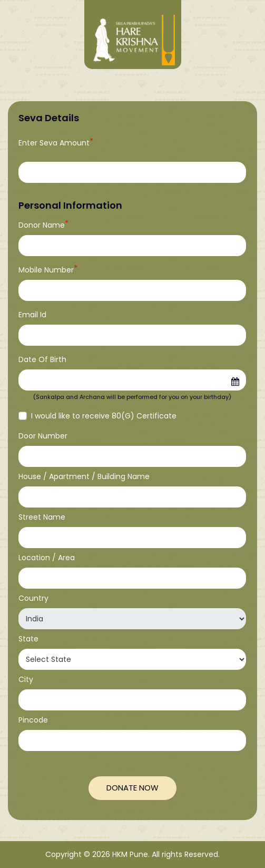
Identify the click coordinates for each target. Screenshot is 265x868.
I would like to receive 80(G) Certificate (104, 416)
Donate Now (132, 788)
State (28, 639)
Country (33, 598)
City (26, 679)
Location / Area (47, 558)
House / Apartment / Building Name (84, 476)
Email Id (32, 315)
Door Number (43, 436)
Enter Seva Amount (56, 143)
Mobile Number (48, 270)
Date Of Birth (42, 359)
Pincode (33, 720)
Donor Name (43, 225)
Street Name (42, 517)
